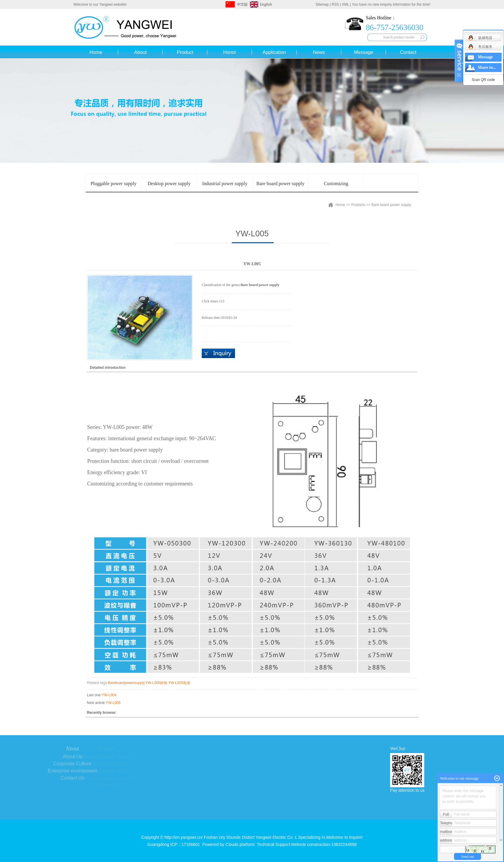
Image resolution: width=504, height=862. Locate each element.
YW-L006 (113, 703)
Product (185, 52)
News (319, 52)
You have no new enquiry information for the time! (391, 4)
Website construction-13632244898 (324, 844)
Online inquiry (218, 353)
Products (358, 205)
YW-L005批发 (179, 683)
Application (274, 52)
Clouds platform (240, 844)
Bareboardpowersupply (126, 683)
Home (96, 52)
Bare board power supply (280, 184)
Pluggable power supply (114, 184)
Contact (408, 52)
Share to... (487, 67)
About (140, 52)
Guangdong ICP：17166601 (174, 844)
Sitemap (322, 4)
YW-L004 (109, 695)
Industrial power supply (225, 184)
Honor (230, 52)
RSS (335, 4)
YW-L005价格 (156, 683)
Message (364, 52)
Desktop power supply (169, 184)
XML (345, 4)
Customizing (336, 184)
